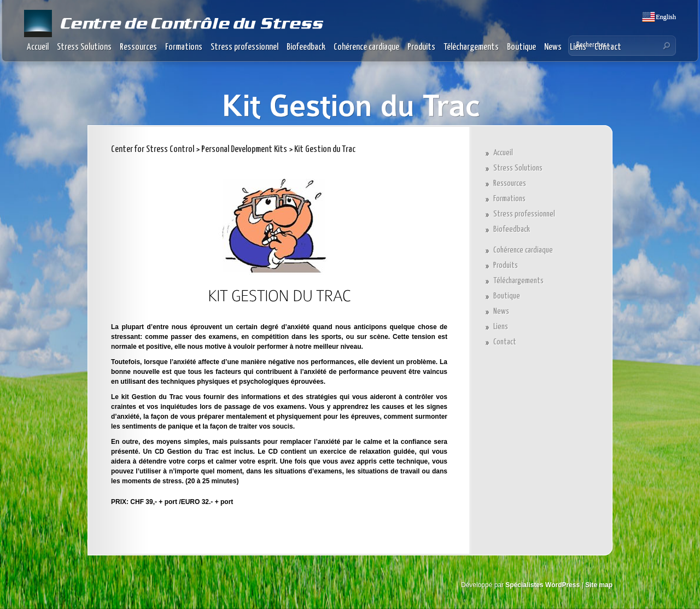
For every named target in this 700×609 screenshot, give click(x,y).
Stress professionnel (244, 47)
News (553, 47)
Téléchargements (471, 47)
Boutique (521, 47)
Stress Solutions (84, 47)
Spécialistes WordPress (542, 585)
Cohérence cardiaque (366, 47)
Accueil (38, 47)
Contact (505, 342)
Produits (421, 47)
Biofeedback (306, 47)
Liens (501, 327)
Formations (184, 47)
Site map (599, 585)
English (665, 17)
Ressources (138, 47)
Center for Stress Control (153, 150)
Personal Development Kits (244, 150)
